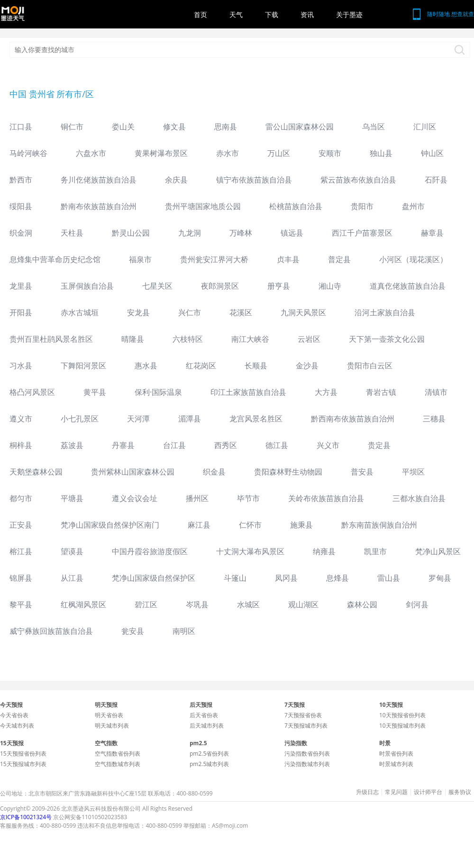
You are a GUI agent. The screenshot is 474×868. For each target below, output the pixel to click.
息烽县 (337, 578)
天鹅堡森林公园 (36, 472)
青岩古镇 (381, 392)
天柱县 (72, 233)
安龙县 (138, 312)
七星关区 (157, 286)
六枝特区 (188, 339)
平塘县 (72, 498)
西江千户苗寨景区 (362, 233)
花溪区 (241, 312)
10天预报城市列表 (402, 726)
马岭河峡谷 (28, 153)
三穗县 (434, 419)
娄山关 (123, 127)
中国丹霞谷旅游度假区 (150, 551)
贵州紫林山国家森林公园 (133, 472)
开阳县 (21, 312)
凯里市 (375, 551)
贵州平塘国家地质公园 (203, 206)
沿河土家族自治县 (385, 312)
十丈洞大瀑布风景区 (250, 551)
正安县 (21, 525)
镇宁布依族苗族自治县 (254, 180)
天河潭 (138, 419)
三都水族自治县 (419, 498)
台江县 (174, 445)
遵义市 (21, 419)
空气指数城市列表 (118, 764)
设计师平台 (428, 792)
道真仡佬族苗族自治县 (408, 286)
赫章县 (432, 233)
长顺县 (256, 365)
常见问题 (396, 792)
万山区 (279, 153)
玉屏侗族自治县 (87, 286)
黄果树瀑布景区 (161, 153)
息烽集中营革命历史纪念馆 (55, 259)
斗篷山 (235, 578)
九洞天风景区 (303, 312)
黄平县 (95, 392)
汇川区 (425, 127)
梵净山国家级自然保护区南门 (110, 525)
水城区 (248, 604)
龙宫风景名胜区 (256, 419)
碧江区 (146, 604)
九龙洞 (190, 233)
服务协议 (460, 792)
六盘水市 (91, 153)
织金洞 (21, 233)
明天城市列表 (112, 726)
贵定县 (379, 445)
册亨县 (279, 286)
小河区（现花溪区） (413, 259)
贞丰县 (288, 259)
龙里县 (21, 286)
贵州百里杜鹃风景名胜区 (51, 339)
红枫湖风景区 (83, 604)
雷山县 (389, 578)
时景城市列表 (396, 764)
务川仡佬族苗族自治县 (99, 180)
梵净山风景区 (438, 551)
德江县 (277, 445)
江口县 (21, 127)
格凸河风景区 (32, 392)
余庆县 (176, 180)
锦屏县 (21, 578)
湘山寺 (330, 286)
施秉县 (301, 525)
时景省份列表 (396, 754)
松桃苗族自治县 (296, 206)
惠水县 (146, 365)
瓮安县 (133, 631)
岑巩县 (197, 604)
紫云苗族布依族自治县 (358, 180)
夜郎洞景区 (220, 286)
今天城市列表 (17, 726)
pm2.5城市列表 (209, 764)
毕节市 (248, 498)
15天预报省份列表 (23, 754)
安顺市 (330, 153)
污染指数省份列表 (307, 754)
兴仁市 (190, 312)
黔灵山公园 (131, 233)
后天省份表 (204, 715)
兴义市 (328, 445)
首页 (201, 14)
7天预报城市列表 (306, 726)
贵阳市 (362, 206)
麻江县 (199, 525)
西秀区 (226, 445)
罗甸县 (440, 578)
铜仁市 (72, 127)
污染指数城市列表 (307, 764)
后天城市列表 (207, 726)
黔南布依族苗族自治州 (99, 206)
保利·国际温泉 (158, 392)
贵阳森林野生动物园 (288, 472)
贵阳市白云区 (370, 365)
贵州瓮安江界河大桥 (214, 259)
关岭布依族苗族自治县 (326, 498)
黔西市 (21, 180)
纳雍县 (324, 551)
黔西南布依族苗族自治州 (353, 419)
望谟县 (72, 551)
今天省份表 (14, 715)
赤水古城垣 (80, 312)
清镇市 (436, 392)
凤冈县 (286, 578)
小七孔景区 (80, 419)
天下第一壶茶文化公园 (387, 339)
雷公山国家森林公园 (300, 127)
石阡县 (436, 180)
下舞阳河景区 (83, 365)
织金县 (214, 472)
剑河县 (417, 604)
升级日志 (367, 792)
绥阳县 (21, 206)
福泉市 (140, 259)
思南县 (226, 127)
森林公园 (362, 604)
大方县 (326, 392)
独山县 (381, 153)
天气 (236, 14)
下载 (272, 14)
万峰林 (241, 233)
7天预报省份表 (303, 715)
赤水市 (228, 153)
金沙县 (307, 365)
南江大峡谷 (250, 339)
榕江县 (21, 551)
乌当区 (374, 127)
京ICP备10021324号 (26, 817)
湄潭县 (190, 419)
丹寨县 (123, 445)
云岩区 (309, 339)
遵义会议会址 (135, 498)
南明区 (184, 631)
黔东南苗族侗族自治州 (379, 525)
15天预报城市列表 (23, 764)
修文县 (174, 127)
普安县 (362, 472)
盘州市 (413, 206)
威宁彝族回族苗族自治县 (51, 631)
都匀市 (21, 498)
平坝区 (413, 472)
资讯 (307, 14)
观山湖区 (303, 604)
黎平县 (21, 604)
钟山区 (432, 153)
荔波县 (72, 445)
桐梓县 (21, 445)
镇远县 (292, 233)
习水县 (21, 365)
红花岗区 (201, 365)
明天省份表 (109, 715)
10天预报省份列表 (402, 715)
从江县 (72, 578)
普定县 (339, 259)
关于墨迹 (349, 14)
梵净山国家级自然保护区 (154, 578)
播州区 (197, 498)
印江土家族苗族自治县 (248, 392)
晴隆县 (133, 339)
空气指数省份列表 (118, 754)
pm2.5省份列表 (209, 754)
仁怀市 (250, 525)
